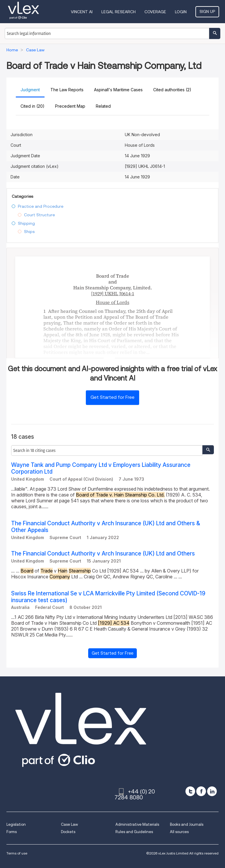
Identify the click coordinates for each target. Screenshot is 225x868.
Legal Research (119, 12)
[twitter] (190, 791)
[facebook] (201, 791)
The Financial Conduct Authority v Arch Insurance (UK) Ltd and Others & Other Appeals (106, 527)
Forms (12, 832)
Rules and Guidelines (134, 832)
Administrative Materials (137, 824)
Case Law (69, 824)
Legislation (16, 824)
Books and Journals (187, 824)
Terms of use (17, 853)
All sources (179, 832)
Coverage (155, 12)
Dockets (68, 832)
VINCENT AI (82, 12)
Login (181, 12)
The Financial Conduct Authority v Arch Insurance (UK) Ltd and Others (103, 554)
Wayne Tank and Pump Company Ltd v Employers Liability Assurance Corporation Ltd (101, 468)
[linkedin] (212, 791)
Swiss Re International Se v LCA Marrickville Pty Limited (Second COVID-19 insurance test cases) (108, 597)
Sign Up (207, 11)
